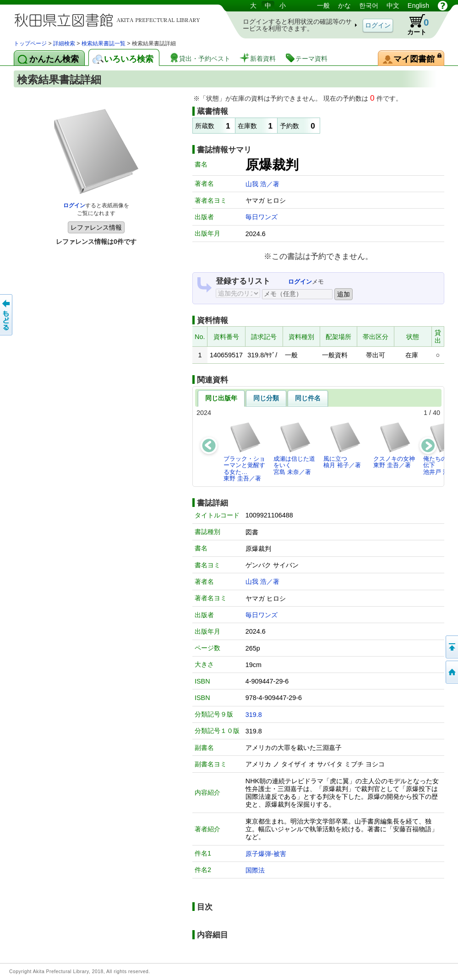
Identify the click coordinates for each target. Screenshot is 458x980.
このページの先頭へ (451, 647)
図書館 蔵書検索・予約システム (110, 19)
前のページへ (7, 315)
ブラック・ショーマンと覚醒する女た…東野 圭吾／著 (244, 452)
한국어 (369, 5)
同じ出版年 (221, 398)
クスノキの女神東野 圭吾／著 (394, 445)
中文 (393, 5)
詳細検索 (64, 43)
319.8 (254, 715)
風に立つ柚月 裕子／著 (342, 445)
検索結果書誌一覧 (104, 43)
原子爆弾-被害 (266, 854)
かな (344, 5)
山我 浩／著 (262, 184)
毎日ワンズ (262, 217)
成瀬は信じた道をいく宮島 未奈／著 (294, 448)
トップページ (30, 43)
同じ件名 (308, 398)
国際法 (255, 870)
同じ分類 (266, 398)
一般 (323, 5)
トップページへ (451, 672)
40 (436, 413)
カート (414, 25)
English (418, 5)
